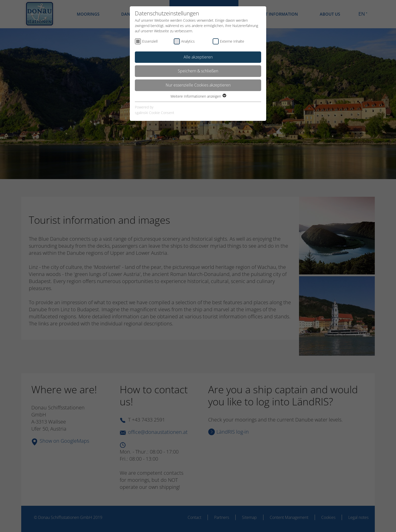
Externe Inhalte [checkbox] (232, 41)
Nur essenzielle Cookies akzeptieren (198, 85)
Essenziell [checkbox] (150, 41)
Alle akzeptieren (198, 57)
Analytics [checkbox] (188, 41)
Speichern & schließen (198, 71)
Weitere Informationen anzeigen (198, 96)
